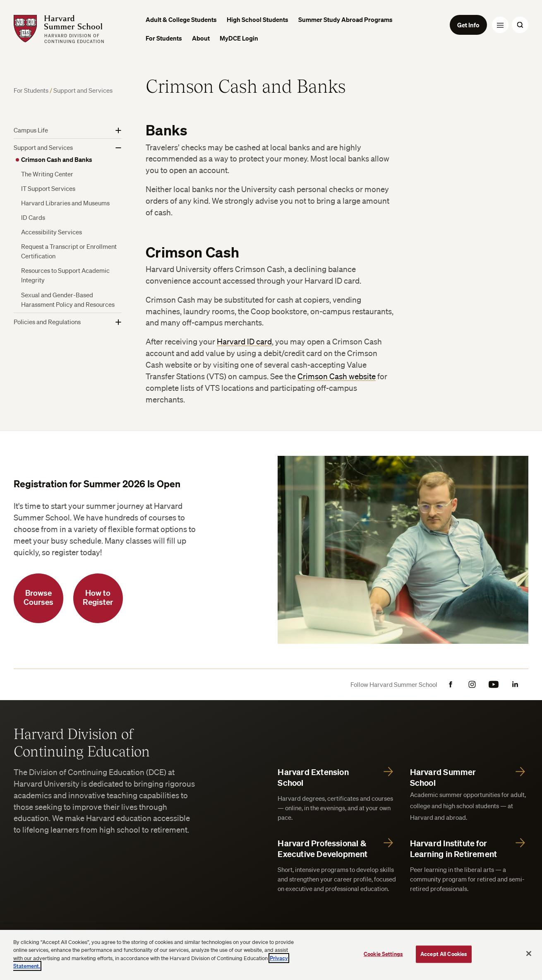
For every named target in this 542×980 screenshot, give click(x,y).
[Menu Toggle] (500, 25)
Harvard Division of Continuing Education (82, 742)
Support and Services (83, 90)
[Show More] (118, 130)
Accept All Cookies (444, 954)
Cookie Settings (383, 954)
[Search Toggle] (520, 25)
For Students (32, 90)
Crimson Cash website (337, 376)
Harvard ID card (244, 342)
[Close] (529, 954)
